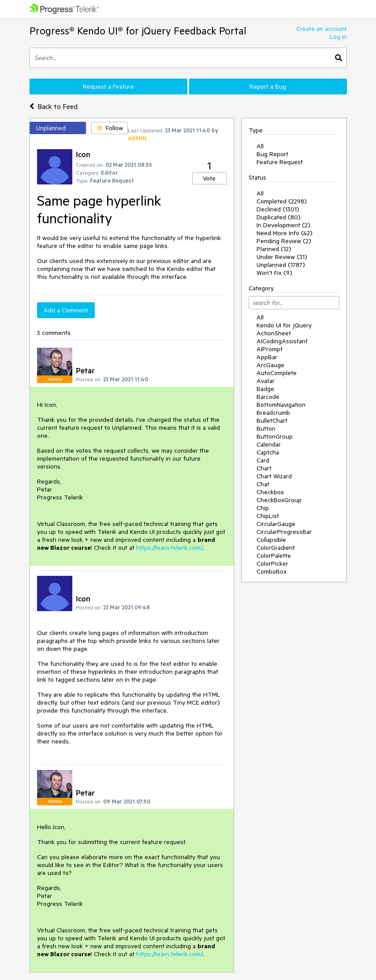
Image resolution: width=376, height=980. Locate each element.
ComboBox (272, 571)
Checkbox (270, 492)
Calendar (269, 444)
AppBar (267, 357)
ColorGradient (276, 548)
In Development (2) (283, 225)
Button (266, 428)
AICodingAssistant (282, 341)
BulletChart (272, 421)
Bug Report (272, 154)
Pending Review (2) (284, 241)
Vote (209, 178)
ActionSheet (274, 333)
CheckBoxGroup (279, 500)
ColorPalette (274, 556)
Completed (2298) (282, 201)
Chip (263, 508)
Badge (265, 389)
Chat (263, 484)
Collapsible (271, 540)
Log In (338, 37)
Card (263, 460)
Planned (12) (274, 249)
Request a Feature (108, 86)
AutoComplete (277, 373)
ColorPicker (272, 563)
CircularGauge (276, 524)
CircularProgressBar (284, 532)
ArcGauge (270, 365)
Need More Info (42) (285, 233)
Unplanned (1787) (281, 265)
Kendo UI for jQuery (284, 325)
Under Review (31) (282, 257)
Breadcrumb (273, 413)
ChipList (268, 516)
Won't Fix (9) (274, 273)
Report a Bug (268, 86)
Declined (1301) (278, 209)
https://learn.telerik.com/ (169, 548)
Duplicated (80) (279, 217)
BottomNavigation (281, 405)
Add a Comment (66, 310)
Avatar (266, 381)
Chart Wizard (274, 476)
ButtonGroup (275, 436)
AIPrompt (270, 349)
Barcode (268, 397)
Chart (264, 468)
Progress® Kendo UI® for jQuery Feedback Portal (138, 31)
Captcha (268, 452)
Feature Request (280, 162)
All (260, 146)
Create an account (322, 29)
